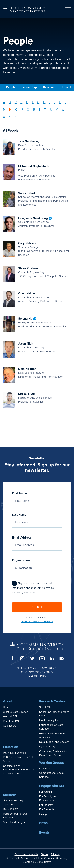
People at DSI (11, 721)
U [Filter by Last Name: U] (51, 110)
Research (49, 87)
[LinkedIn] (52, 658)
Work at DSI (10, 716)
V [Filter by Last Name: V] (57, 110)
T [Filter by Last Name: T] (45, 110)
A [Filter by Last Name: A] (4, 102)
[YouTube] (42, 658)
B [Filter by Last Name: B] (10, 102)
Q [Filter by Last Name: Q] (28, 110)
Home (7, 707)
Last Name (37, 518)
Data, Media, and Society (54, 742)
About (8, 701)
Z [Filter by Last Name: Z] (15, 117)
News (43, 823)
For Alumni (45, 792)
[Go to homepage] (24, 9)
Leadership (29, 87)
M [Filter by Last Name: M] (4, 110)
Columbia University (26, 854)
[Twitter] (32, 658)
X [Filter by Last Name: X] (4, 117)
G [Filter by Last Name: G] (38, 102)
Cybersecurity (47, 747)
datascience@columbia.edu (37, 621)
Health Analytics (49, 720)
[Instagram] (22, 658)
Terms (44, 854)
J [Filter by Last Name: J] (55, 102)
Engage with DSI (52, 786)
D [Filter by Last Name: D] (21, 102)
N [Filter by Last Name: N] (10, 110)
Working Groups (52, 763)
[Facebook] (12, 658)
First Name (37, 497)
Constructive (44, 862)
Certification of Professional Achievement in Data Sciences (18, 770)
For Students (47, 809)
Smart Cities (46, 707)
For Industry (46, 805)
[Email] (62, 658)
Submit (37, 607)
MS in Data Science (15, 753)
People (11, 87)
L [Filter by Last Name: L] (66, 102)
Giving (43, 814)
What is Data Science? (16, 712)
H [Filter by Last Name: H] (44, 102)
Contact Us (9, 726)
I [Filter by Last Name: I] (50, 102)
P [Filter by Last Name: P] (22, 110)
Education (11, 747)
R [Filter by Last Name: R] (34, 110)
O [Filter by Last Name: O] (16, 110)
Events (44, 832)
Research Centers (52, 701)
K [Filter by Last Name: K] (60, 102)
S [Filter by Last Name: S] (40, 110)
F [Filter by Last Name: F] (33, 102)
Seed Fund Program (15, 822)
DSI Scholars (10, 809)
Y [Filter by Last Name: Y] (10, 117)
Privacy (55, 854)
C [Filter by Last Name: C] (16, 102)
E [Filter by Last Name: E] (27, 102)
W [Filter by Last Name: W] (63, 110)
